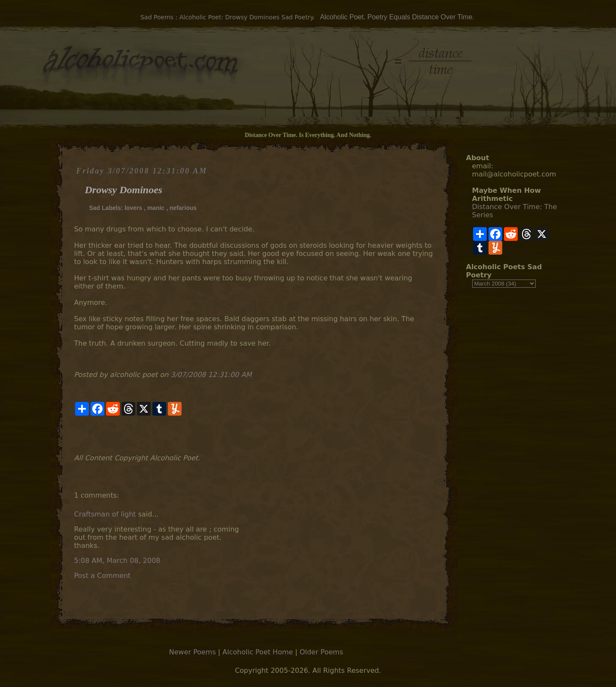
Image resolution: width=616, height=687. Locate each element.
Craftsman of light (105, 514)
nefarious (183, 208)
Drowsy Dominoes (124, 190)
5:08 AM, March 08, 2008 (117, 561)
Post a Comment (103, 576)
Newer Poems (193, 652)
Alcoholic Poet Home (258, 652)
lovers (133, 208)
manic (156, 208)
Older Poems (321, 652)
